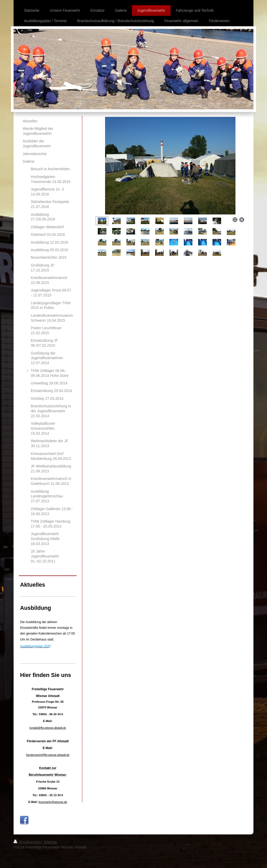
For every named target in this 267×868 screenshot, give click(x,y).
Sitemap (50, 842)
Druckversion (28, 842)
